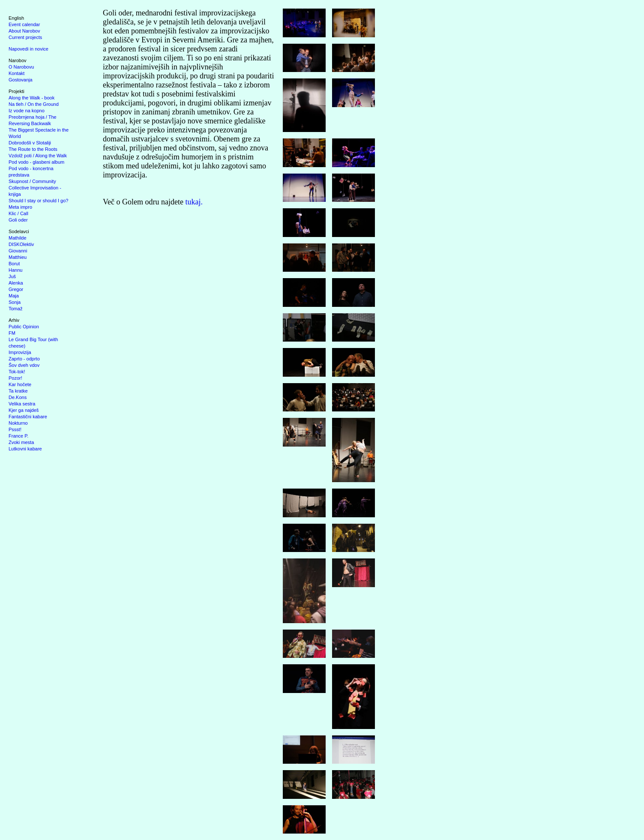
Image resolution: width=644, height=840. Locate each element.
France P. (18, 436)
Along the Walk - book (31, 98)
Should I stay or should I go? (38, 201)
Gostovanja (21, 80)
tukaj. (194, 202)
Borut (14, 264)
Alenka (16, 283)
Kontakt (16, 73)
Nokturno (18, 423)
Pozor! (15, 378)
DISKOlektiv (21, 244)
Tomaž (15, 309)
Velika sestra (22, 404)
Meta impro (20, 207)
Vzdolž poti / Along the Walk (38, 156)
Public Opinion (24, 327)
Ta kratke (18, 391)
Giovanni (18, 251)
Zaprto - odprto (24, 359)
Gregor (16, 289)
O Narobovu (21, 67)
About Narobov (24, 31)
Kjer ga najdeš (24, 410)
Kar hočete (20, 384)
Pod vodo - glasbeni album (36, 162)
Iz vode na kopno (27, 111)
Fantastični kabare (28, 417)
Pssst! (15, 429)
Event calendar (24, 24)
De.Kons (18, 397)
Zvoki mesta (21, 442)
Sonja (15, 302)
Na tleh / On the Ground (34, 104)
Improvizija (20, 352)
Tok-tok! (17, 372)
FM (12, 333)
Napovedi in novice (28, 49)
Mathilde (18, 238)
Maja (14, 296)
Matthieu (18, 257)
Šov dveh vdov (24, 365)
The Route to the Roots (33, 149)
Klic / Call (18, 213)
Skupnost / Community (32, 181)
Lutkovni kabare (25, 449)
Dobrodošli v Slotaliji (30, 143)
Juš (12, 276)
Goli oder (18, 220)
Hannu (15, 270)
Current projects (25, 37)
